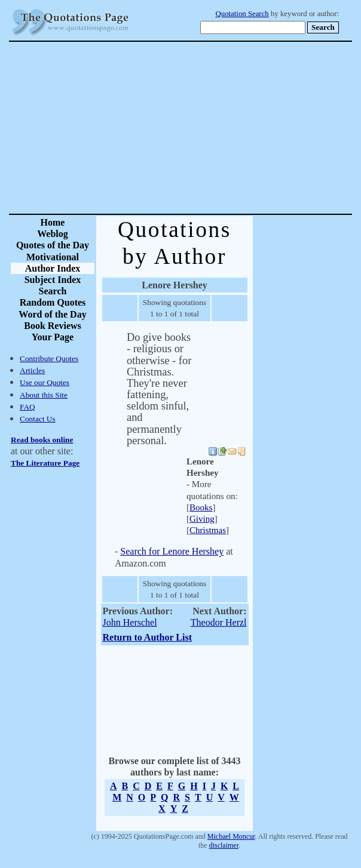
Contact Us (38, 419)
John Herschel (130, 622)
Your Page (53, 337)
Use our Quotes (45, 382)
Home (53, 222)
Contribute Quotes (49, 358)
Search (53, 291)
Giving (202, 519)
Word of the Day (52, 314)
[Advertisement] (222, 128)
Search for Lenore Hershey (172, 551)
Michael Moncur (231, 836)
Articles (32, 370)
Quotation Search (242, 14)
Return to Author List (148, 637)
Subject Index (53, 280)
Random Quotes (53, 302)
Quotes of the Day (53, 245)
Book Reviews (53, 326)
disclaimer (224, 845)
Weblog (53, 234)
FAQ (27, 407)
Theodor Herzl (219, 622)
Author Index (53, 268)
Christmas (208, 530)
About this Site (44, 395)
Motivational (53, 257)
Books (201, 507)
